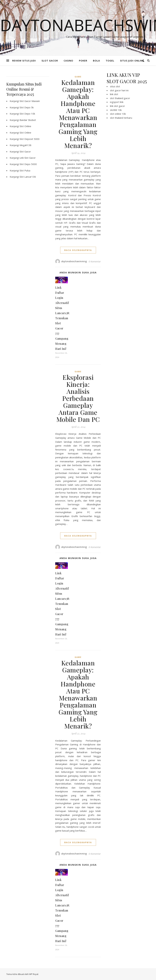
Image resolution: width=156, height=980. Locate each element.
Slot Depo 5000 (28, 164)
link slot (114, 94)
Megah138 (25, 145)
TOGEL (110, 61)
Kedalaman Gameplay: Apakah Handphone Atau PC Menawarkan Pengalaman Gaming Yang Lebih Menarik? (78, 114)
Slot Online (25, 126)
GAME (78, 77)
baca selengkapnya (78, 250)
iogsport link (117, 102)
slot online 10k (118, 114)
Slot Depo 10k (27, 114)
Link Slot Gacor (28, 158)
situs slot (115, 86)
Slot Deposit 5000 (30, 139)
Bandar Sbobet (28, 120)
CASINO (68, 61)
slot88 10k (116, 110)
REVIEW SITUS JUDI (24, 61)
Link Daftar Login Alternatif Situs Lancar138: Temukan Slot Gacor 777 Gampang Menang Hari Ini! (62, 318)
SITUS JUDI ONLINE (132, 61)
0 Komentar (95, 261)
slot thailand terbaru (121, 118)
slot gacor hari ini (119, 90)
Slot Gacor (25, 151)
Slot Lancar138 (28, 177)
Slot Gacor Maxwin (30, 101)
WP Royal (34, 974)
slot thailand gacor (120, 98)
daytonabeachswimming (74, 261)
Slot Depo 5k (27, 107)
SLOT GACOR (50, 61)
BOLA (96, 61)
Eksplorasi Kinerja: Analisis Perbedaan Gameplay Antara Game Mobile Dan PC (78, 398)
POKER (83, 61)
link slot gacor (117, 106)
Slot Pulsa (25, 170)
